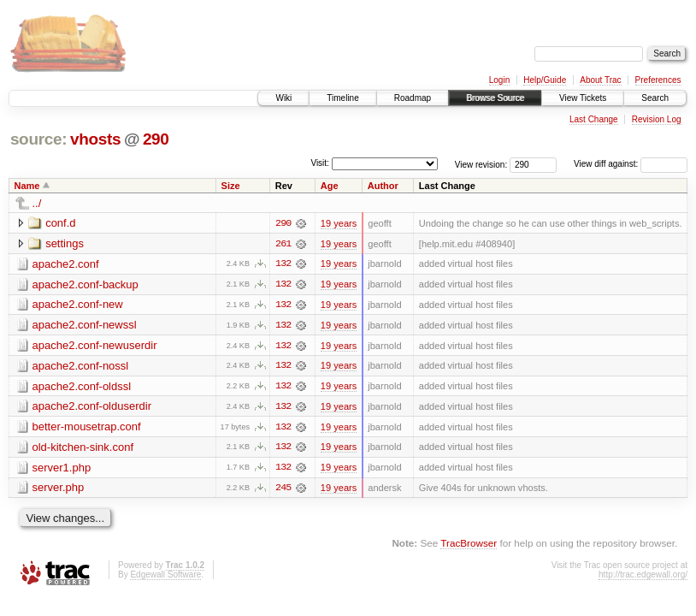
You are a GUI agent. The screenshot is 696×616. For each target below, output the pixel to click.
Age (330, 186)
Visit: (320, 163)
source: (38, 139)
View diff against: (631, 164)
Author (383, 186)
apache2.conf (66, 264)
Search (655, 98)
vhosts (95, 139)
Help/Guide (545, 80)
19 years (339, 223)
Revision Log (657, 119)
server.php (59, 490)
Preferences (658, 80)
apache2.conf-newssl (85, 326)
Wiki (283, 98)
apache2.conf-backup (86, 284)
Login (499, 80)
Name (27, 186)
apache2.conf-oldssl (82, 387)
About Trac (600, 80)
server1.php (62, 469)
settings (65, 243)
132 (283, 264)
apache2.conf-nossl (81, 367)
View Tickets (583, 98)
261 (283, 244)
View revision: (481, 164)
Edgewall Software (165, 577)
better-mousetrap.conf (87, 428)
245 (283, 490)
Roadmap (413, 98)
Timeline (342, 98)
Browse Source (495, 98)
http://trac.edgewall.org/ (643, 577)
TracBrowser (469, 545)
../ (37, 203)
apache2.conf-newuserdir (95, 346)
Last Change (594, 119)
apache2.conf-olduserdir (92, 408)
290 (156, 139)
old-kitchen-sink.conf (83, 449)
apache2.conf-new (78, 305)
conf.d (60, 223)
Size (231, 186)
